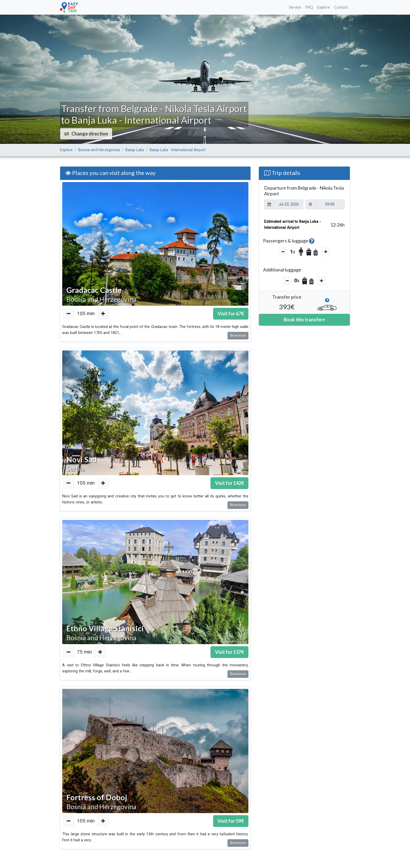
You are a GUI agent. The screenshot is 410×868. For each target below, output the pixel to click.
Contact (341, 7)
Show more (238, 335)
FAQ (309, 7)
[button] (86, 134)
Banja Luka (135, 150)
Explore (324, 7)
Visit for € (231, 314)
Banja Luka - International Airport (178, 150)
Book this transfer (304, 320)
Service (295, 7)
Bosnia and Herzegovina (99, 150)
